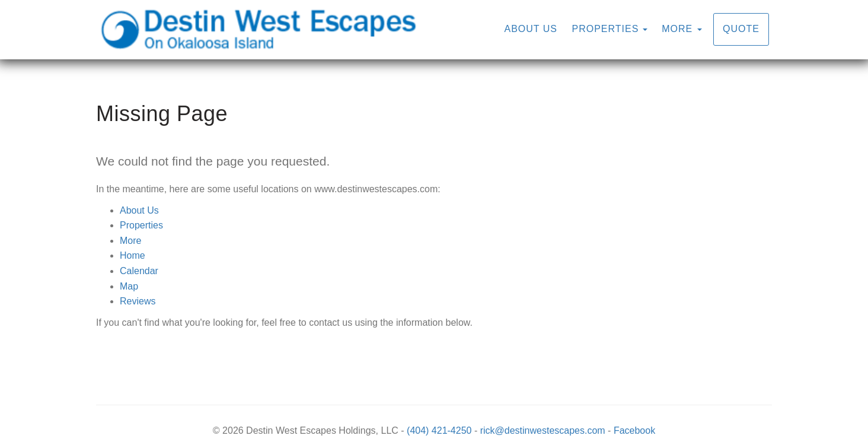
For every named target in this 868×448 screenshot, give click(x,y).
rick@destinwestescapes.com (543, 430)
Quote (741, 29)
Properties (605, 29)
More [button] (682, 29)
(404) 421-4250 (439, 430)
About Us (531, 29)
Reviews (138, 301)
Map (129, 286)
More (130, 241)
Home (133, 255)
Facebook (634, 430)
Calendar (139, 271)
